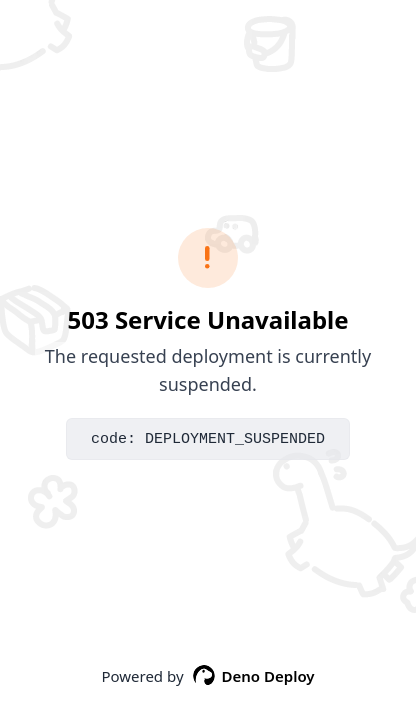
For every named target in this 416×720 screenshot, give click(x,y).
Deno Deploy (253, 676)
